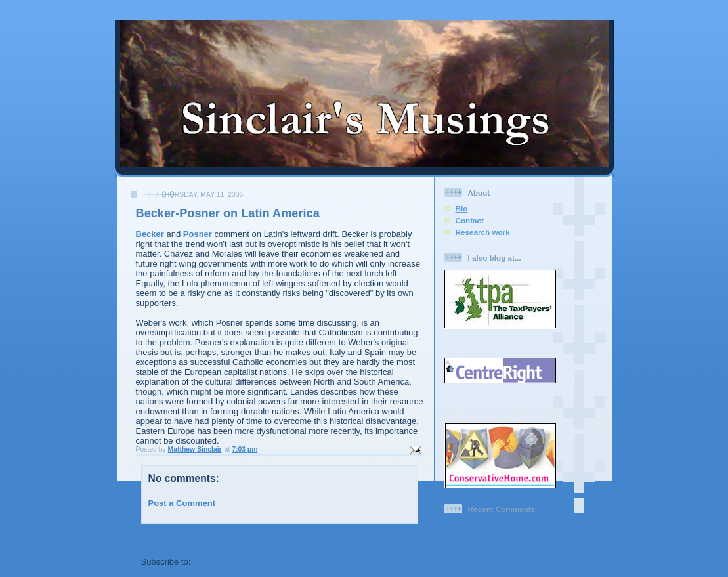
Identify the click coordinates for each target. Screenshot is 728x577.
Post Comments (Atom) (240, 562)
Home (281, 538)
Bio (462, 208)
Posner (198, 234)
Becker (150, 234)
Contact (470, 220)
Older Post (396, 538)
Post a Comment (182, 503)
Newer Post (164, 538)
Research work (483, 232)
